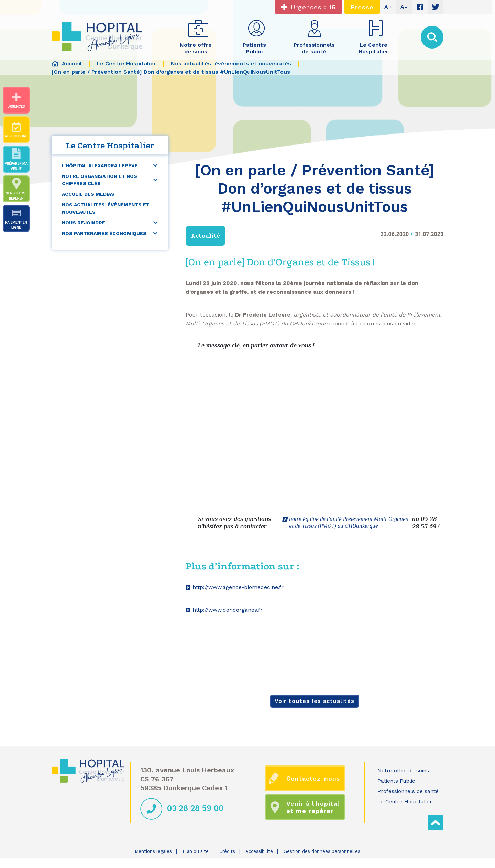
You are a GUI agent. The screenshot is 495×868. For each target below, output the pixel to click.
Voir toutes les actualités (315, 701)
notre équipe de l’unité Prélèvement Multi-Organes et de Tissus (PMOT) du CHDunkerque (349, 522)
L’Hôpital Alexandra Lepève (100, 165)
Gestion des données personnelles (322, 851)
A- (404, 7)
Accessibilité (259, 851)
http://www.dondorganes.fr (228, 610)
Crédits (227, 851)
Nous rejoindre (84, 223)
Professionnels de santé (408, 791)
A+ (388, 7)
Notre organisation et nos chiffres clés (100, 180)
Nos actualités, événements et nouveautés (106, 208)
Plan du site (196, 851)
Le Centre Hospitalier (405, 802)
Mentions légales (153, 851)
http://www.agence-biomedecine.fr (238, 587)
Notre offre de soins (403, 771)
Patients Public (396, 781)
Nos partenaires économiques (104, 233)
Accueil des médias (88, 194)
